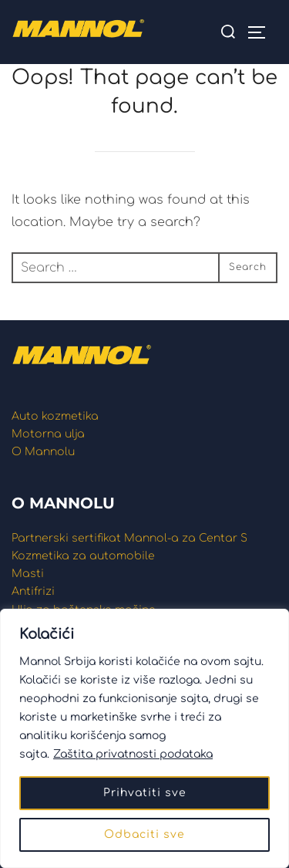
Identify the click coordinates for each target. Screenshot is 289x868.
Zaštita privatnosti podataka (133, 754)
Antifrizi (33, 591)
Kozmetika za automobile (83, 556)
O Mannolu (43, 452)
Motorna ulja (48, 434)
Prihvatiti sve (145, 793)
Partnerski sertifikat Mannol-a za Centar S (129, 538)
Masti (28, 574)
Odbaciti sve (144, 834)
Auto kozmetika (55, 416)
